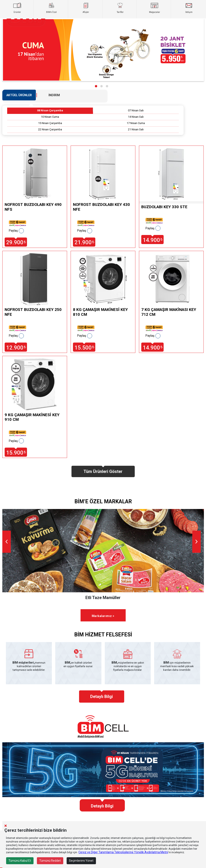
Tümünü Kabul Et (20, 861)
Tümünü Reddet (50, 861)
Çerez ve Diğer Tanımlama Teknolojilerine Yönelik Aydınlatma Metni (123, 852)
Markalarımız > (103, 616)
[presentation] (7, 542)
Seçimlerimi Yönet (81, 861)
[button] (96, 86)
